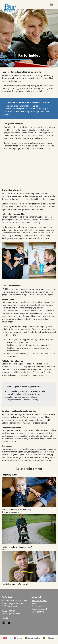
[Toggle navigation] (51, 5)
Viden (35, 603)
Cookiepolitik (38, 612)
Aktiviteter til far (39, 601)
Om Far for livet (39, 606)
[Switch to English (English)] (18, 638)
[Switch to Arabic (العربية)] (33, 638)
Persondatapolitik (40, 609)
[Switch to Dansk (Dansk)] (7, 638)
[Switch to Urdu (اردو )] (49, 638)
